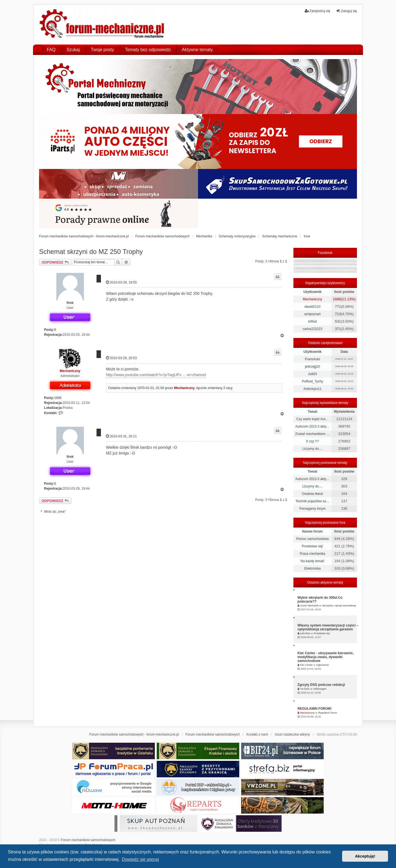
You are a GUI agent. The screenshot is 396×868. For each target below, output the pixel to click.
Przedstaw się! (312, 546)
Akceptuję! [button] (365, 856)
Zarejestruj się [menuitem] (317, 11)
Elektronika (312, 569)
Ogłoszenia (322, 665)
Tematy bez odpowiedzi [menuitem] (148, 50)
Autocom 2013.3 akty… (313, 426)
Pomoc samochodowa (312, 539)
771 (338, 307)
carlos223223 (312, 329)
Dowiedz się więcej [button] (140, 859)
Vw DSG (305, 689)
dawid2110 (312, 307)
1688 (58, 398)
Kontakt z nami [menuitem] (257, 734)
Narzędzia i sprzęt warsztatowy (339, 606)
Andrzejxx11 (312, 389)
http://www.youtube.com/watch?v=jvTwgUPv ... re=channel (156, 375)
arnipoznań (312, 314)
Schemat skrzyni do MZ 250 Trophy (91, 252)
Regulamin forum (328, 713)
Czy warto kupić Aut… (312, 419)
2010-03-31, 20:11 (121, 436)
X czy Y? (313, 441)
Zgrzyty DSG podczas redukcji (321, 685)
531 (338, 321)
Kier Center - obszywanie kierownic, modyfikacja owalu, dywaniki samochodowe (326, 657)
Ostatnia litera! (312, 494)
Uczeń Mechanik (309, 606)
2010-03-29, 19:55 (121, 282)
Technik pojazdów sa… (313, 501)
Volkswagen (320, 689)
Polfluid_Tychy (312, 381)
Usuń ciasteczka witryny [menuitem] (292, 734)
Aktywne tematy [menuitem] (197, 50)
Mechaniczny (70, 371)
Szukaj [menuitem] (73, 50)
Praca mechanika (313, 554)
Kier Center (306, 665)
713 (338, 314)
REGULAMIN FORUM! (315, 709)
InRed (312, 321)
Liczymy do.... (312, 449)
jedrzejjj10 (312, 367)
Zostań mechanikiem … (312, 434)
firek (70, 303)
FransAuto (312, 359)
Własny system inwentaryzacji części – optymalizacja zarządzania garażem (328, 627)
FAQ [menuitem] (51, 50)
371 (338, 329)
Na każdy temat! (313, 561)
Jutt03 (313, 374)
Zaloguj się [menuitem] (346, 11)
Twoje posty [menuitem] (102, 50)
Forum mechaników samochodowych (88, 840)
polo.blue (305, 633)
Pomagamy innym (312, 509)
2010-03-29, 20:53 (121, 358)
